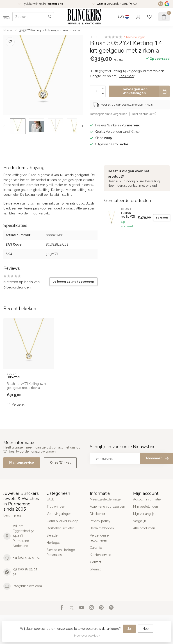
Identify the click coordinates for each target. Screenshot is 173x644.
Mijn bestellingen (146, 507)
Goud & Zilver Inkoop (63, 521)
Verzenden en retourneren (100, 538)
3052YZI (14, 377)
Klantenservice (22, 463)
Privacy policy (100, 521)
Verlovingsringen (59, 514)
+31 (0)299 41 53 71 (26, 558)
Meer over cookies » (87, 636)
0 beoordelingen (134, 37)
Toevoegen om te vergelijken (109, 114)
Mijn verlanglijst (144, 514)
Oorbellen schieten (61, 528)
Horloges (53, 543)
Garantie (96, 548)
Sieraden (53, 535)
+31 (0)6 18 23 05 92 (25, 572)
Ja (129, 629)
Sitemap (96, 569)
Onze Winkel (60, 463)
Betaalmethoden (102, 528)
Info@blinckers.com (27, 586)
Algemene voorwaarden (107, 507)
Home (8, 30)
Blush (95, 37)
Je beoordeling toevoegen (73, 281)
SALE (50, 499)
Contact (96, 562)
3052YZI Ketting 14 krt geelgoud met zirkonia (50, 30)
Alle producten (144, 528)
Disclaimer (98, 514)
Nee (146, 629)
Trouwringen (56, 507)
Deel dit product (144, 114)
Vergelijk (18, 405)
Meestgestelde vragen (106, 499)
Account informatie (147, 499)
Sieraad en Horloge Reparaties (61, 552)
